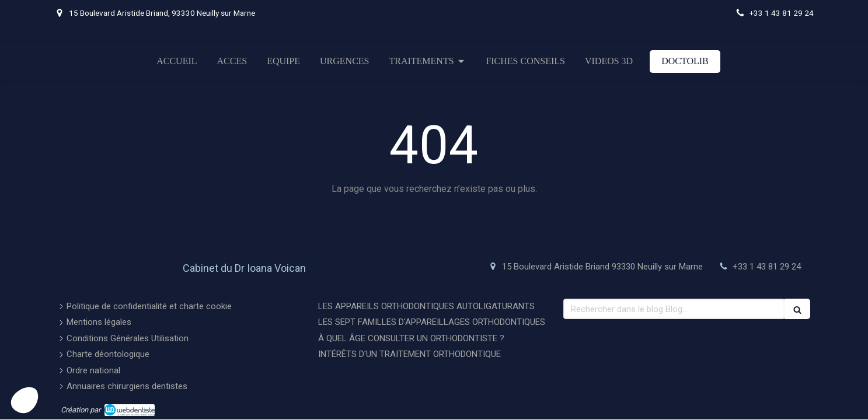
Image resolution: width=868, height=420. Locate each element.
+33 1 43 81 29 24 (767, 267)
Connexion (787, 409)
